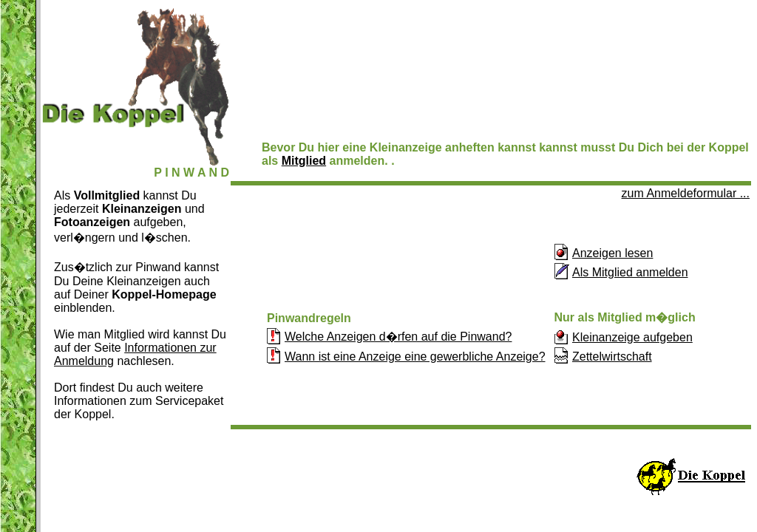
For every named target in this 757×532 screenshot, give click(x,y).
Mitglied (304, 161)
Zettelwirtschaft (612, 357)
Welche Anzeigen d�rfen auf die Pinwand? (398, 337)
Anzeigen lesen (612, 253)
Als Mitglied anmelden (630, 272)
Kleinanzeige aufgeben (632, 337)
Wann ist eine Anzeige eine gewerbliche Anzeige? (415, 357)
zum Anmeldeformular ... (686, 193)
